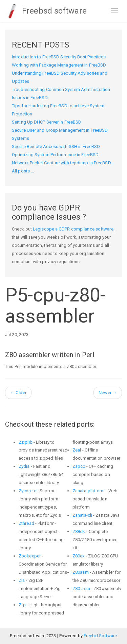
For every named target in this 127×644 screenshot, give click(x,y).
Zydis (24, 466)
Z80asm (81, 572)
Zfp (22, 605)
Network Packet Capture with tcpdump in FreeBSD (61, 163)
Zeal (77, 450)
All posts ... (23, 171)
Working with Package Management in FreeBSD (59, 65)
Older (18, 393)
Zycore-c (27, 491)
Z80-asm (81, 588)
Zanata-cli (82, 515)
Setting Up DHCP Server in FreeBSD (47, 122)
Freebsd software (46, 11)
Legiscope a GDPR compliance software (73, 229)
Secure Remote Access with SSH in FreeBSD (56, 146)
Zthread (26, 523)
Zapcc (79, 466)
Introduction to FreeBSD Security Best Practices (59, 57)
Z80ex (79, 556)
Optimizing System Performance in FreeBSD (55, 155)
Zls (22, 580)
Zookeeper (30, 556)
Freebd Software (100, 636)
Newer (108, 393)
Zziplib (26, 442)
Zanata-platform (89, 491)
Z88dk (79, 531)
